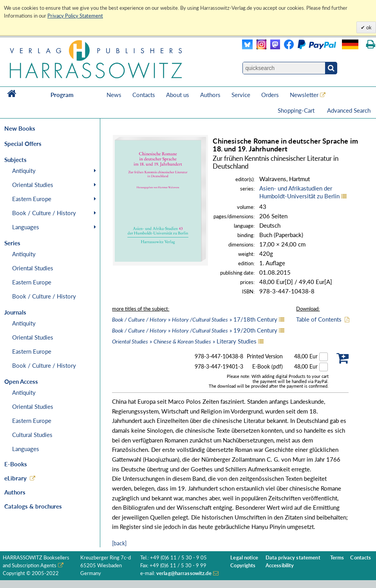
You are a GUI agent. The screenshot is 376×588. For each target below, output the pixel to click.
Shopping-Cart (297, 110)
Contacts (144, 95)
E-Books (16, 464)
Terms (337, 558)
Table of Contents (319, 319)
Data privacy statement (293, 558)
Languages (26, 227)
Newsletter (304, 95)
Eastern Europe (32, 199)
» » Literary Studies (184, 341)
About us (178, 95)
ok (368, 27)
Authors (210, 95)
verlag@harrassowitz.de (184, 573)
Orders (270, 95)
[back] (119, 543)
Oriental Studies (33, 185)
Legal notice (244, 558)
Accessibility (280, 566)
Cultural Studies (32, 435)
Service (241, 95)
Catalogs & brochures (33, 506)
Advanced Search (349, 110)
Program (62, 95)
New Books (20, 128)
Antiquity (24, 171)
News (114, 95)
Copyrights (243, 566)
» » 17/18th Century (195, 319)
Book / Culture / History (44, 213)
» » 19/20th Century (195, 330)
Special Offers (23, 144)
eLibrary (15, 478)
